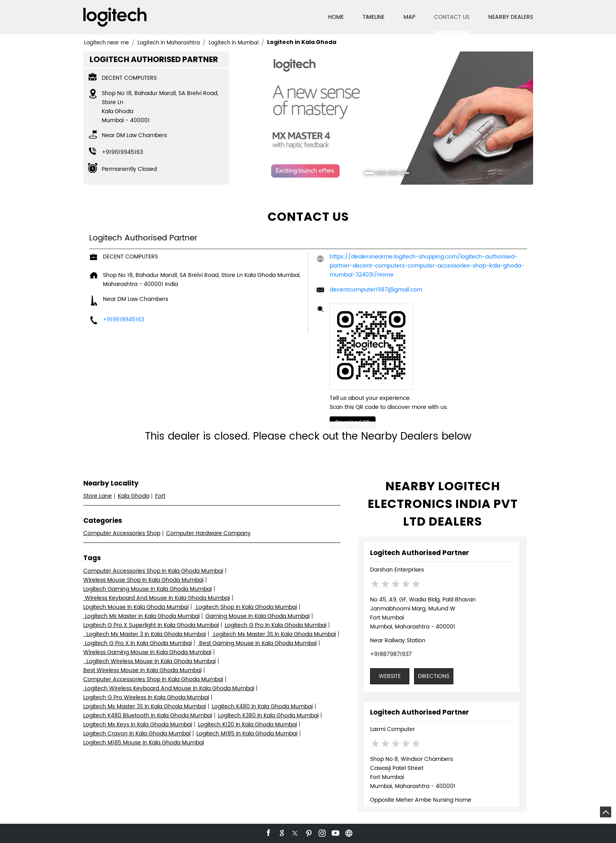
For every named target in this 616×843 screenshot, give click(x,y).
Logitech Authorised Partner (420, 553)
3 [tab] (390, 174)
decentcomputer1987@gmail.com (376, 290)
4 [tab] (402, 174)
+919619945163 (122, 152)
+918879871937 (391, 654)
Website (390, 676)
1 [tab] (367, 174)
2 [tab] (378, 174)
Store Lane (98, 496)
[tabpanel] (384, 118)
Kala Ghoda (134, 496)
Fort (160, 496)
